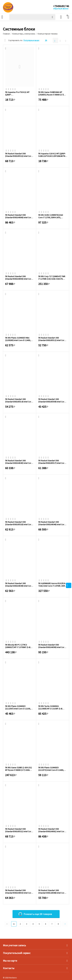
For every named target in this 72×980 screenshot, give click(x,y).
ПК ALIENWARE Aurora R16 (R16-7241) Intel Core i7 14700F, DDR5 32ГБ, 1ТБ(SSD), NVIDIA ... (52, 585)
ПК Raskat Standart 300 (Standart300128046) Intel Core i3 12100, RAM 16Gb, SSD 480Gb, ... (52, 892)
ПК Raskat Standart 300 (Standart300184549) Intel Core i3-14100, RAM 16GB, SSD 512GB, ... (19, 585)
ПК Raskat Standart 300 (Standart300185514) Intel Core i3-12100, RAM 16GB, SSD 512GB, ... (19, 400)
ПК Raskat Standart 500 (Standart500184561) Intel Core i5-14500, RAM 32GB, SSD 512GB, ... (52, 830)
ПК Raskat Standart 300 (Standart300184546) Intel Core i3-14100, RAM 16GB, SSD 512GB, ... (52, 523)
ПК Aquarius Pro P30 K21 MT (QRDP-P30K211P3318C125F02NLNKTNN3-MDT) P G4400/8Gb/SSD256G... (19, 93)
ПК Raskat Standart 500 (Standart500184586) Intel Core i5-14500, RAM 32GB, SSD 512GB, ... (19, 216)
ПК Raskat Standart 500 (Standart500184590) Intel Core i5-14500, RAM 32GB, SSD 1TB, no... (52, 646)
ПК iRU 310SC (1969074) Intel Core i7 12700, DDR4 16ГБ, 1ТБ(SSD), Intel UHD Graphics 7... (52, 216)
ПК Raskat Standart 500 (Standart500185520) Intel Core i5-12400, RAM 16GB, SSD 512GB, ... (19, 523)
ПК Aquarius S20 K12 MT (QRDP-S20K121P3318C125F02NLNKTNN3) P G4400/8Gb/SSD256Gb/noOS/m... (52, 155)
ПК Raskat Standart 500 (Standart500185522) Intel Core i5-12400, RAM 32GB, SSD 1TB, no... (19, 155)
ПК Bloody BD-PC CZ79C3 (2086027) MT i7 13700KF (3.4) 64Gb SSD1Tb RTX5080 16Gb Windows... (18, 646)
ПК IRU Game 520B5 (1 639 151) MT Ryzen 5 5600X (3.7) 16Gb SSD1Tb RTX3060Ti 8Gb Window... (19, 769)
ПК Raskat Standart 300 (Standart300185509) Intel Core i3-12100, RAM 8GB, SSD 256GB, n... (52, 400)
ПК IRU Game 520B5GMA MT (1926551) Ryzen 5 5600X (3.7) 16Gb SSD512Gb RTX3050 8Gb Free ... (51, 93)
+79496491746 (61, 6)
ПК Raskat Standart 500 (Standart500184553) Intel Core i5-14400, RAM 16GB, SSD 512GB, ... (19, 892)
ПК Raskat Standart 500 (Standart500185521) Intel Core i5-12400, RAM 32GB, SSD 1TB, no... (19, 830)
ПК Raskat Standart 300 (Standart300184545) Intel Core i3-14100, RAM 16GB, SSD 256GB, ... (19, 462)
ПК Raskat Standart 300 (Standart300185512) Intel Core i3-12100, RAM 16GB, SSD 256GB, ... (52, 339)
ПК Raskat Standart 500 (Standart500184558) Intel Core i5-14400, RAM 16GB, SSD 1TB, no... (19, 278)
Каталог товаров (2, 17)
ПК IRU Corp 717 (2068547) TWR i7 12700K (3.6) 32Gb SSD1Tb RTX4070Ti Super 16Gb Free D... (52, 278)
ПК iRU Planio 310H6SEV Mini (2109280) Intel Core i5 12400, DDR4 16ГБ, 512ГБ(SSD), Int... (18, 339)
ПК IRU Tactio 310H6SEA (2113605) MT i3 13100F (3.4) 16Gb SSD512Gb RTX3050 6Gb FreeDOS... (51, 707)
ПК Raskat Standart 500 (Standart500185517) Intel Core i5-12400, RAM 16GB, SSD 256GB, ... (52, 462)
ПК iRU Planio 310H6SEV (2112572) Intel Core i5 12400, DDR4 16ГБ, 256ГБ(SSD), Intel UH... (51, 769)
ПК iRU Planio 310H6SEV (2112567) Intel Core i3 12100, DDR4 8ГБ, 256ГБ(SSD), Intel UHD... (18, 707)
